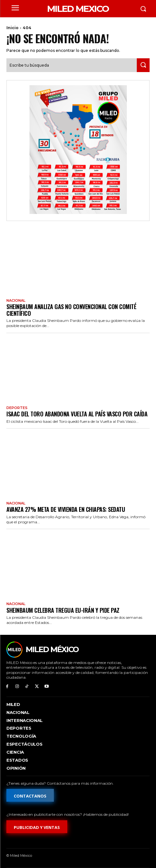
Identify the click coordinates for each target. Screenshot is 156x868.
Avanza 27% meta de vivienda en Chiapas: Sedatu (66, 509)
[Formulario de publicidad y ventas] (37, 827)
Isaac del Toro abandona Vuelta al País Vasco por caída (77, 414)
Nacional (16, 301)
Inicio (12, 28)
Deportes (17, 408)
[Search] (143, 65)
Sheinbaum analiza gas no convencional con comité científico (71, 310)
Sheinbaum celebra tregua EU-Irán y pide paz (63, 610)
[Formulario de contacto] (30, 795)
